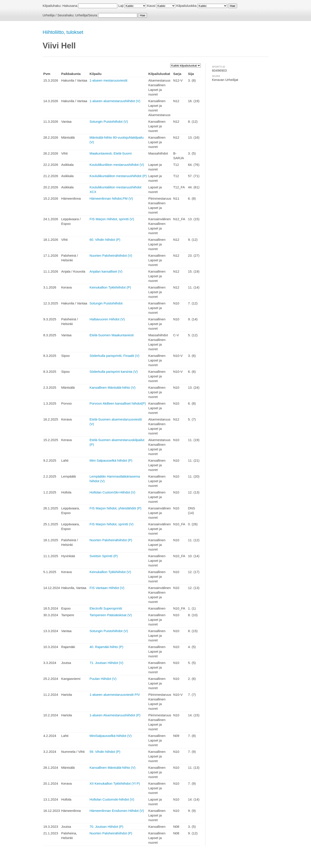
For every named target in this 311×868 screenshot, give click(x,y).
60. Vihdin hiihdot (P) (105, 240)
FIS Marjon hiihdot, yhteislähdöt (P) (115, 508)
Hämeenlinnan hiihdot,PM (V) (111, 198)
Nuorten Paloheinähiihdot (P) (111, 540)
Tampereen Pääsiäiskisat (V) (111, 615)
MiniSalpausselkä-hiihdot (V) (110, 736)
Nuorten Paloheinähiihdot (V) (111, 255)
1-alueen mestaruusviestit (108, 80)
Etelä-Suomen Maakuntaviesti (111, 335)
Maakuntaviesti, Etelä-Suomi (110, 153)
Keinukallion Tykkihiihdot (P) (110, 287)
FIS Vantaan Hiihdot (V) (107, 588)
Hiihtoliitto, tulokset (63, 32)
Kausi (151, 6)
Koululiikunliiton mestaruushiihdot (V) (117, 165)
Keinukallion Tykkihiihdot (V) (110, 572)
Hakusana (70, 6)
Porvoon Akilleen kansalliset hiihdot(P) (118, 403)
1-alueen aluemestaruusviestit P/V (115, 695)
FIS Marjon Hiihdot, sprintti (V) (112, 219)
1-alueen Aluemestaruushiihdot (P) (115, 715)
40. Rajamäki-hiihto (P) (106, 647)
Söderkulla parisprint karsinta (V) (114, 372)
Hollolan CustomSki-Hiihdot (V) (112, 492)
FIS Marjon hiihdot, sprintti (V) (111, 524)
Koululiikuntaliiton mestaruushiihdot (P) (118, 176)
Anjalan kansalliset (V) (106, 271)
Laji (121, 6)
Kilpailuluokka (186, 6)
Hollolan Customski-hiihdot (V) (112, 799)
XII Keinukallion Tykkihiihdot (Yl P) (115, 783)
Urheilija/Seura (86, 15)
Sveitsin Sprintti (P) (104, 556)
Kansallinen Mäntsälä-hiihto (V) (112, 387)
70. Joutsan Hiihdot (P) (106, 827)
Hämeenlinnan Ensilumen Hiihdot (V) (117, 811)
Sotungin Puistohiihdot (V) (109, 121)
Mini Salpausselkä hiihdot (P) (111, 460)
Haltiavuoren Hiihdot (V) (107, 319)
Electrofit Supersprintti (106, 608)
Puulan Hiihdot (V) (103, 679)
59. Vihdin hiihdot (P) (105, 752)
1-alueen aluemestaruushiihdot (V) (115, 101)
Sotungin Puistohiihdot (106, 303)
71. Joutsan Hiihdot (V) (106, 663)
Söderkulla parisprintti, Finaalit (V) (114, 356)
